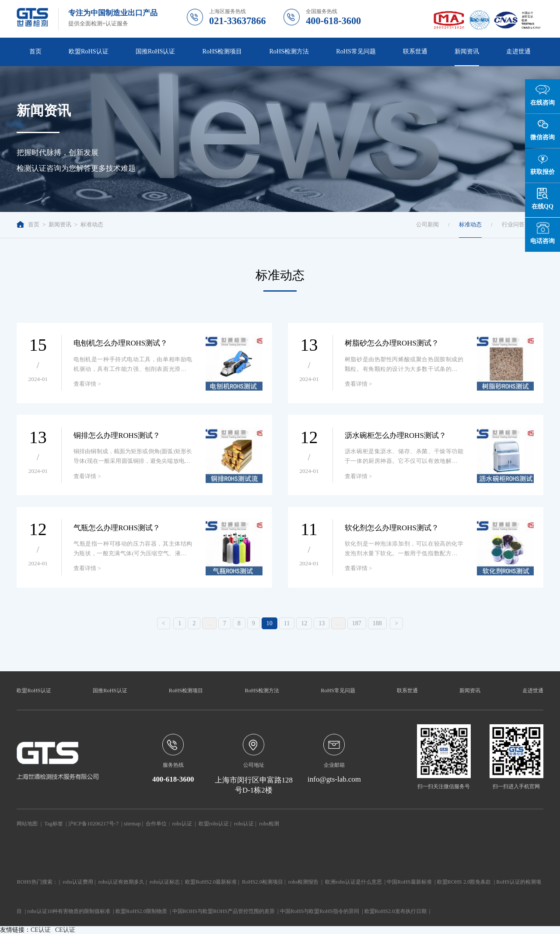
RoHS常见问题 (356, 51)
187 (357, 623)
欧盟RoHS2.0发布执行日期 (395, 911)
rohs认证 (182, 824)
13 (322, 623)
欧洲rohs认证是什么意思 (353, 882)
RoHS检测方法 (289, 51)
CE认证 (41, 930)
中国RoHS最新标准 (409, 882)
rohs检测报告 (303, 882)
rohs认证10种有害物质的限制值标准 (69, 911)
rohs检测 (269, 824)
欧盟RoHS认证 (89, 51)
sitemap (132, 824)
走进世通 (518, 51)
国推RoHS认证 (156, 51)
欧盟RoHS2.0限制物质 (141, 911)
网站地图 (27, 824)
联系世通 (415, 51)
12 (304, 623)
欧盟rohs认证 (214, 824)
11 (287, 623)
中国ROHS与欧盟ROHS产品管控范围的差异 (224, 911)
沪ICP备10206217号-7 (93, 824)
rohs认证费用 (78, 882)
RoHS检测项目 (222, 51)
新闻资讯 (467, 51)
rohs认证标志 (165, 882)
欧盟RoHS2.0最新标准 (211, 882)
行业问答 (513, 224)
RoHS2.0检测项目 (262, 882)
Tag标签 (53, 824)
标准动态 (92, 224)
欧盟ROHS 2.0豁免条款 (464, 882)
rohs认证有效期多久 (121, 882)
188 (377, 623)
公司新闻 (427, 224)
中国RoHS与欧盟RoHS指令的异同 (320, 911)
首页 (35, 51)
